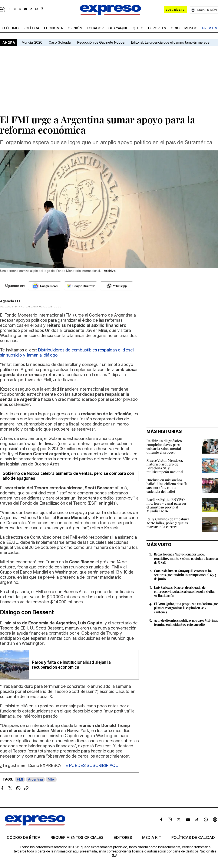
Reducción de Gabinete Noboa (101, 42)
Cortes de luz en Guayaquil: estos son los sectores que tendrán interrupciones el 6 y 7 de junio (185, 575)
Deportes (157, 28)
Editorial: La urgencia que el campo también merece (170, 42)
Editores (123, 838)
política (31, 28)
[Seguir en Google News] (45, 286)
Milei (51, 779)
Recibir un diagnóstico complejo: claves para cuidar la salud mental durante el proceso (164, 446)
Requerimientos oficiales (77, 838)
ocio (175, 28)
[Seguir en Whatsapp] (117, 286)
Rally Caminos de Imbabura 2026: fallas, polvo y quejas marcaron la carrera (168, 523)
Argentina (35, 779)
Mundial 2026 (32, 42)
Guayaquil (118, 28)
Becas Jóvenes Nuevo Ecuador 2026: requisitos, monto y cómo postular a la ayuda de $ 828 (186, 558)
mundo (191, 28)
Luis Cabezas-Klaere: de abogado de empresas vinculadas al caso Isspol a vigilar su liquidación (184, 591)
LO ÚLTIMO (10, 28)
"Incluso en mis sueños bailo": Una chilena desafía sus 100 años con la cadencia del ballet (167, 486)
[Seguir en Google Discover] (81, 286)
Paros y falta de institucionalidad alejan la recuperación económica (71, 665)
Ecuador (95, 28)
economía (54, 28)
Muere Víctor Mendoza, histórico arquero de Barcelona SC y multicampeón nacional (165, 466)
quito (138, 28)
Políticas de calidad (193, 838)
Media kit (152, 838)
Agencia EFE (11, 301)
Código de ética (24, 838)
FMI (20, 779)
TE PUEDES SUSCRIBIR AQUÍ (91, 765)
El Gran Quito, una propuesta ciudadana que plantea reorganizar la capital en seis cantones (186, 608)
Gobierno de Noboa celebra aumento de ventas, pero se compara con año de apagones (68, 476)
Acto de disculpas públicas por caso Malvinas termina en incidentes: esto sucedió (186, 622)
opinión (75, 28)
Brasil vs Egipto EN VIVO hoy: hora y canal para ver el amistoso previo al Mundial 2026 (166, 505)
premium (210, 28)
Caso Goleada (60, 42)
